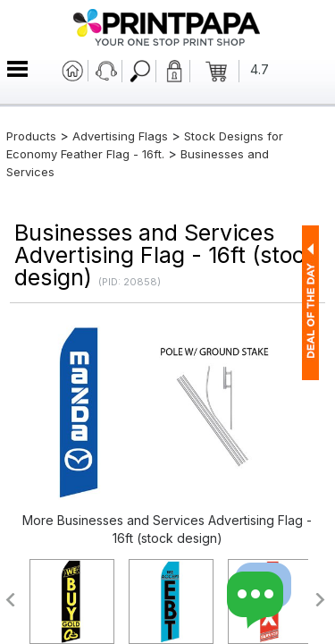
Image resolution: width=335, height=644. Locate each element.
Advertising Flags (120, 136)
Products (31, 136)
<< (9, 600)
